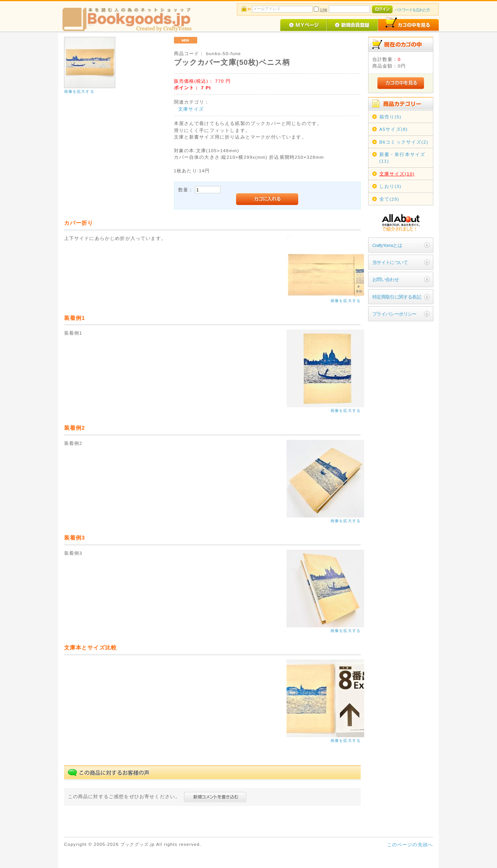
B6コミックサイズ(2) (404, 142)
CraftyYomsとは (387, 245)
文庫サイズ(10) (397, 174)
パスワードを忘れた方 (412, 10)
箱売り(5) (390, 117)
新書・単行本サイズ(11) (402, 158)
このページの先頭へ (410, 845)
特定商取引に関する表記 (397, 297)
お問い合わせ (386, 279)
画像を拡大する (79, 91)
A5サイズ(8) (394, 129)
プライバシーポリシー (394, 314)
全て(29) (389, 199)
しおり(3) (390, 186)
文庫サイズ (191, 109)
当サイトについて (390, 262)
